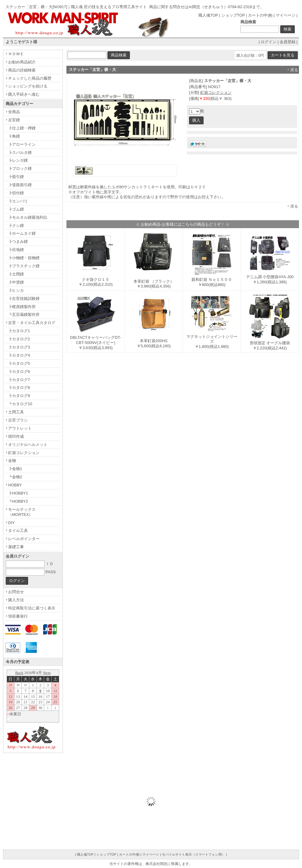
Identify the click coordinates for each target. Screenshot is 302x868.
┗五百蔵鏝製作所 (24, 315)
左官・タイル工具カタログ (32, 323)
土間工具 (16, 412)
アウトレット (20, 428)
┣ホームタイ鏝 (22, 233)
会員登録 (288, 42)
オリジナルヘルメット (28, 445)
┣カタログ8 (19, 388)
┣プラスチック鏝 (24, 266)
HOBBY (15, 485)
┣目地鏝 (16, 250)
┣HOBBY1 (18, 493)
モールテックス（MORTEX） (22, 512)
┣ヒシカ (16, 290)
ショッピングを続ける (28, 86)
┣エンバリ (18, 201)
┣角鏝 (14, 136)
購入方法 (16, 600)
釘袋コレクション (216, 92)
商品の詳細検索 (22, 70)
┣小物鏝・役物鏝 (24, 258)
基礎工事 (16, 547)
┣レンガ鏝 (18, 160)
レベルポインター (24, 539)
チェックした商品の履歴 (30, 78)
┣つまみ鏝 (18, 242)
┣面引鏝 (16, 177)
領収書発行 (18, 616)
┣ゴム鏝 (16, 209)
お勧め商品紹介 (22, 62)
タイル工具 (18, 531)
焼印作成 (16, 436)
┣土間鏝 (16, 274)
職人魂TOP (208, 15)
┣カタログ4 (19, 355)
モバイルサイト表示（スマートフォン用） (193, 854)
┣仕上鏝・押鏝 (22, 128)
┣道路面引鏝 (20, 185)
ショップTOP (233, 15)
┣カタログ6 (19, 372)
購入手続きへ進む (24, 94)
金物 (12, 461)
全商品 (14, 112)
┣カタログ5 (19, 363)
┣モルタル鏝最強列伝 (28, 217)
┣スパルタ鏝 (20, 153)
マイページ (286, 15)
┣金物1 (15, 469)
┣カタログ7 (19, 380)
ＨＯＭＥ (16, 54)
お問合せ (16, 592)
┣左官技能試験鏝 (24, 299)
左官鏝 (14, 120)
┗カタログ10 (20, 404)
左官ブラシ (18, 420)
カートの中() (260, 15)
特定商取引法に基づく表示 (32, 608)
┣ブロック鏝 (20, 169)
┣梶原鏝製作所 (22, 307)
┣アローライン (22, 144)
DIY (11, 523)
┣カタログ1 (19, 331)
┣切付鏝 (16, 193)
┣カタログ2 (19, 339)
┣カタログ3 (19, 347)
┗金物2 (15, 477)
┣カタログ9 (19, 396)
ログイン (268, 42)
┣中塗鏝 (16, 282)
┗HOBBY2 (18, 501)
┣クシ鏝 (16, 226)
